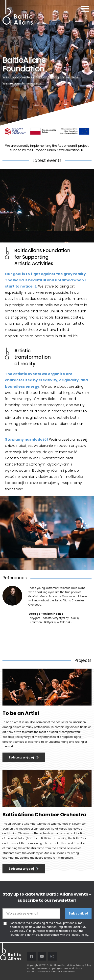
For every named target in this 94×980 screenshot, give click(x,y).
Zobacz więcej (21, 757)
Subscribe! (78, 913)
